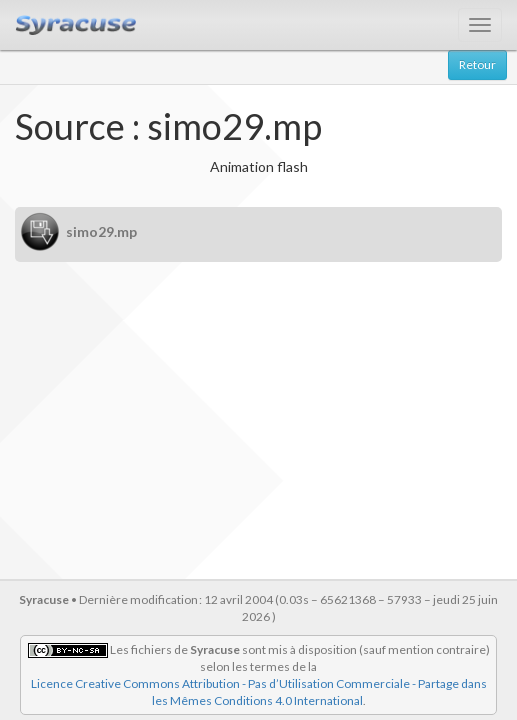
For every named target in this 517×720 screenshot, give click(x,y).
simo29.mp (101, 231)
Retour (477, 64)
